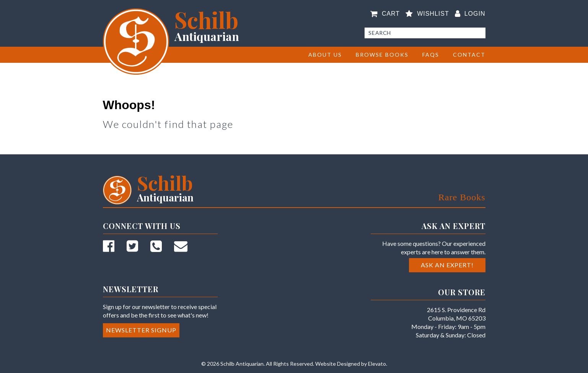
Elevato (377, 364)
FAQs (431, 55)
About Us (325, 55)
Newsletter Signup (141, 330)
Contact (469, 55)
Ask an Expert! (447, 265)
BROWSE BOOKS (382, 55)
